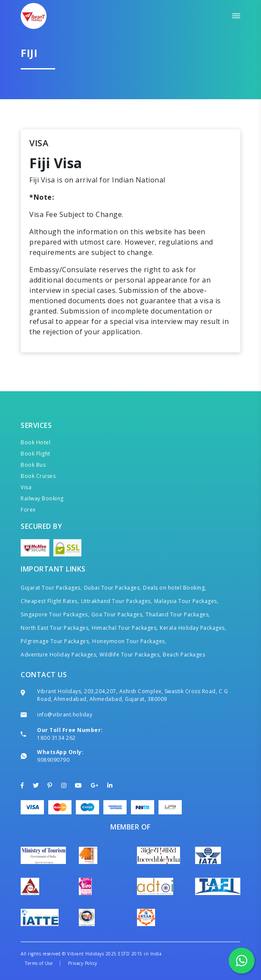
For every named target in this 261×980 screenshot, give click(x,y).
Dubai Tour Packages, (113, 588)
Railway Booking (42, 498)
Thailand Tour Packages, (178, 614)
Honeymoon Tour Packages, (129, 641)
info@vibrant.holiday (65, 715)
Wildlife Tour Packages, (130, 655)
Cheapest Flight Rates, (50, 601)
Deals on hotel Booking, (175, 588)
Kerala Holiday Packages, (193, 628)
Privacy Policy (83, 963)
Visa (26, 487)
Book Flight (36, 454)
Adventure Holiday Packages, (59, 655)
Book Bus (33, 465)
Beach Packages (184, 655)
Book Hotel (36, 442)
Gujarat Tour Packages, (51, 588)
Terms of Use (39, 963)
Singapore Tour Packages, (55, 614)
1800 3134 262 (56, 738)
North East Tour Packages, (55, 628)
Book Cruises (38, 476)
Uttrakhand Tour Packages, (117, 601)
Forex (28, 510)
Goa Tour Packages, (118, 614)
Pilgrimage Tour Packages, (56, 641)
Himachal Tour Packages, (125, 628)
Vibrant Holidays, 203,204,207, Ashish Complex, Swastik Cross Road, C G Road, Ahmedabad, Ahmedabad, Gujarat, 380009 (132, 695)
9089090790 (53, 760)
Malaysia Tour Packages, (186, 601)
